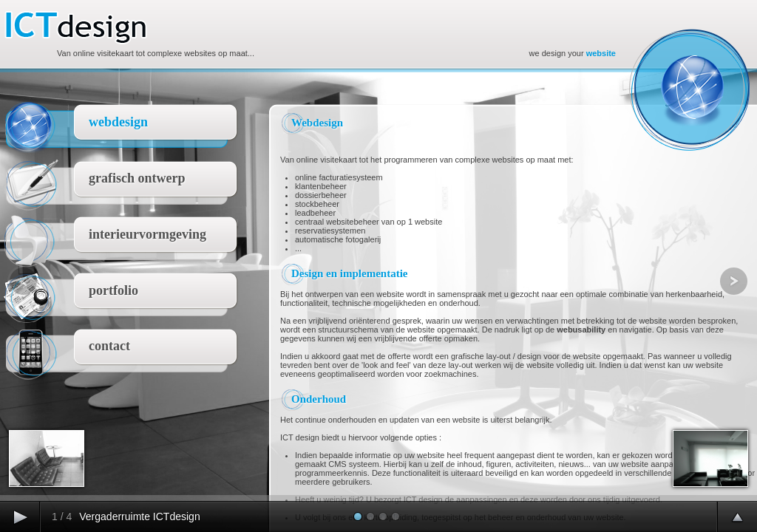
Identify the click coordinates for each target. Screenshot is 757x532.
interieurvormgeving (147, 234)
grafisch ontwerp (137, 178)
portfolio (113, 290)
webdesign (118, 122)
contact (109, 346)
